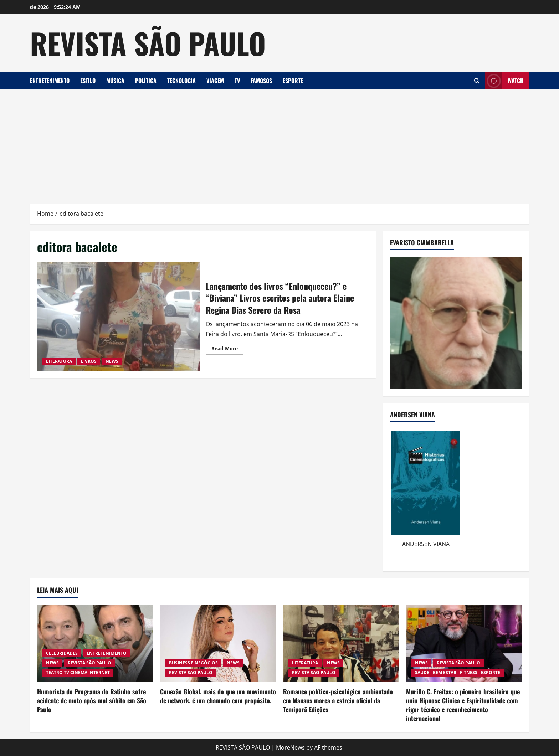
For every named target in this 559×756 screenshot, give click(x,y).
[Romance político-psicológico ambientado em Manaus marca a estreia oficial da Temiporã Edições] (341, 643)
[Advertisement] (279, 143)
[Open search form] (477, 81)
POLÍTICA (146, 81)
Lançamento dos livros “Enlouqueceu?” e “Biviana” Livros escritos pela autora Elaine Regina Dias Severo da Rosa (119, 316)
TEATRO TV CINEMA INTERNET (78, 672)
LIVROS (89, 361)
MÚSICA (115, 81)
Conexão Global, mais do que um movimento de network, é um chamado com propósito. (218, 696)
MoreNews (290, 747)
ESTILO (88, 81)
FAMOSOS (261, 81)
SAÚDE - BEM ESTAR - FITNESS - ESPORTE (458, 672)
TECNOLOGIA (181, 81)
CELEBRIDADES (62, 653)
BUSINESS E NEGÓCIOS (193, 663)
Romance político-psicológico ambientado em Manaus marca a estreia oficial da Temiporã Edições (338, 700)
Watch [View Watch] (504, 81)
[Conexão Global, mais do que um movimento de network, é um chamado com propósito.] (218, 643)
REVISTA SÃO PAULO (148, 43)
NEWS (112, 361)
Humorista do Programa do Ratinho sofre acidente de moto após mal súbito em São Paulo (92, 700)
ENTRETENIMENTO (50, 81)
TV (237, 81)
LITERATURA (59, 361)
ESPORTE (293, 81)
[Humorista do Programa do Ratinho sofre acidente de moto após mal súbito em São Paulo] (95, 643)
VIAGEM (215, 81)
